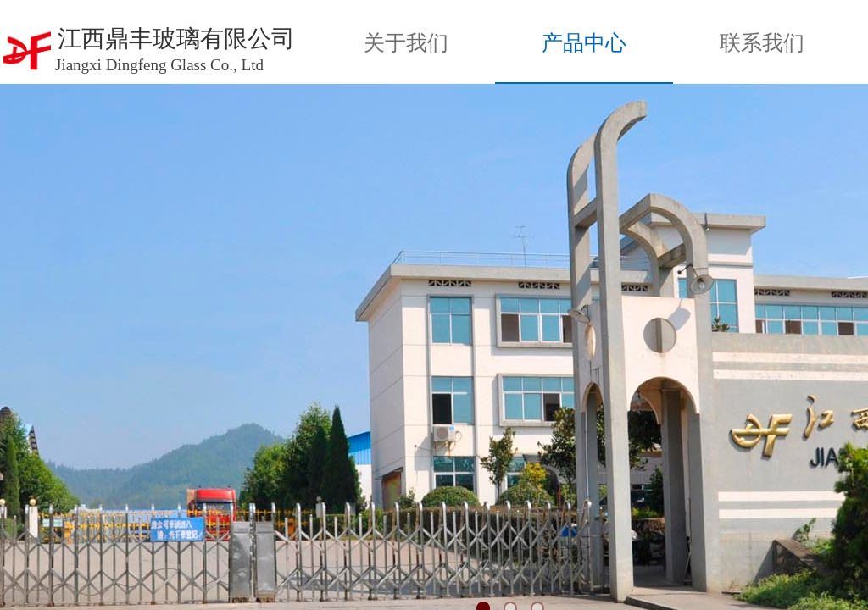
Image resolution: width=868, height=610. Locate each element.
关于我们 (406, 43)
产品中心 (584, 43)
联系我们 (762, 43)
